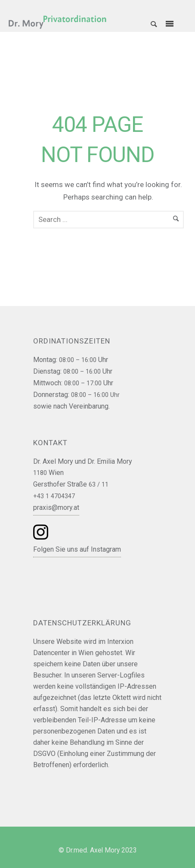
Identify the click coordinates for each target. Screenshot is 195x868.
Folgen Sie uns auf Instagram (77, 549)
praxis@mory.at (56, 507)
